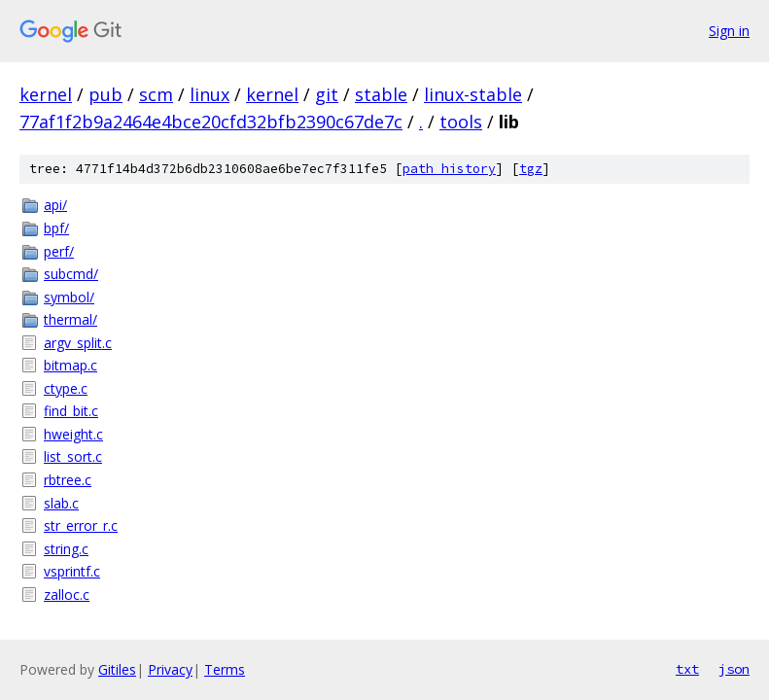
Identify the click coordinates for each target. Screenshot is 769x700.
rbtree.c (68, 480)
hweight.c (73, 434)
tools (461, 122)
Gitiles (117, 669)
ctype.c (66, 388)
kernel (46, 94)
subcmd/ (71, 274)
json (734, 669)
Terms (225, 669)
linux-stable (473, 94)
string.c (66, 549)
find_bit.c (71, 411)
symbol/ (69, 297)
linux (210, 94)
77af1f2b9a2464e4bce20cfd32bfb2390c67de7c (211, 122)
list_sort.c (73, 456)
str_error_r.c (81, 525)
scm (156, 94)
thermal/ (70, 319)
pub (105, 94)
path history (449, 169)
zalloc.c (67, 595)
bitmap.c (70, 365)
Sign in (729, 31)
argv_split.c (78, 343)
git (327, 94)
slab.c (61, 503)
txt (687, 669)
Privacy (170, 669)
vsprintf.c (72, 571)
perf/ (59, 251)
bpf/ (56, 228)
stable (381, 94)
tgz (531, 169)
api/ (55, 205)
